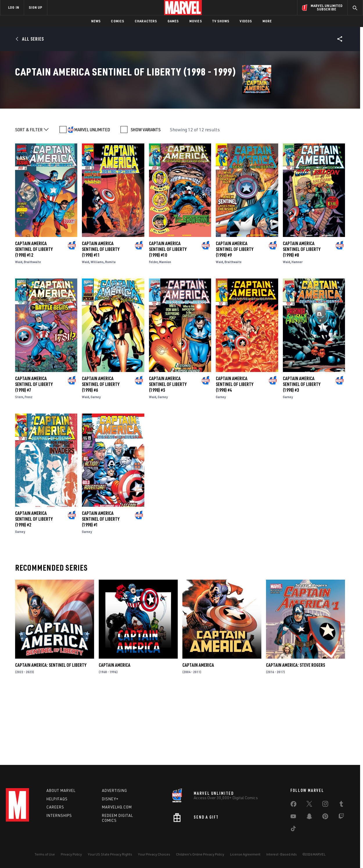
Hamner (297, 330)
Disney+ (110, 799)
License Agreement (245, 854)
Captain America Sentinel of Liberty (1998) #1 (101, 587)
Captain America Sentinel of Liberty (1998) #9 (234, 317)
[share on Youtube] (293, 817)
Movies (196, 21)
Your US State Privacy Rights (110, 854)
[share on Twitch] (341, 817)
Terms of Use (45, 854)
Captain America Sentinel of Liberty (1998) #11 (101, 317)
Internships (59, 815)
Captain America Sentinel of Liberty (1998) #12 (34, 317)
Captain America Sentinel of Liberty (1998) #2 (34, 587)
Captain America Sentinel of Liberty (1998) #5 (168, 452)
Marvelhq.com (117, 807)
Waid (19, 330)
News (96, 21)
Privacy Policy (71, 854)
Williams (97, 330)
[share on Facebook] (293, 805)
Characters (146, 21)
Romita (110, 330)
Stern (19, 465)
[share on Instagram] (325, 805)
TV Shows (221, 21)
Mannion (165, 330)
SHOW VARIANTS (146, 198)
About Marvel (61, 790)
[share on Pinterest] (325, 817)
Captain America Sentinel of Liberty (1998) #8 (302, 317)
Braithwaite (32, 330)
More (267, 21)
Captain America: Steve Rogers (295, 733)
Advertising (115, 790)
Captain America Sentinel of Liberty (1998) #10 (168, 317)
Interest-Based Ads (282, 854)
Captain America (115, 733)
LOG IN (14, 7)
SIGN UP (35, 7)
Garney (96, 465)
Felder (153, 330)
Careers (55, 807)
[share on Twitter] (309, 805)
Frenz (29, 465)
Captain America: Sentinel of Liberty (51, 733)
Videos (246, 21)
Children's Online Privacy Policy (200, 854)
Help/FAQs (57, 799)
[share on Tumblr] (341, 805)
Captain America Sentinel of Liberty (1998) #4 (234, 452)
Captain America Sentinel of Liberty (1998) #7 (34, 452)
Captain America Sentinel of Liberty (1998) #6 (101, 452)
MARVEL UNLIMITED (92, 198)
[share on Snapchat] (309, 817)
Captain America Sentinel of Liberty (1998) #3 (302, 452)
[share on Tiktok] (293, 830)
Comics (117, 21)
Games (173, 21)
